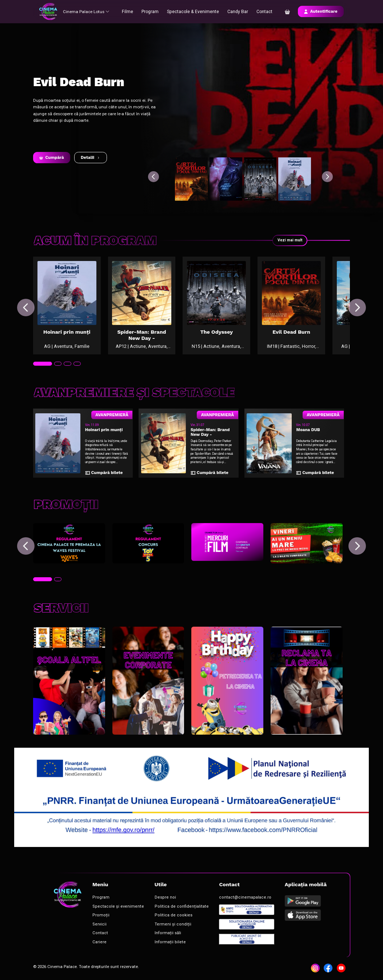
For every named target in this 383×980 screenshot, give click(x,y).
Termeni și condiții (158, 925)
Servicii (97, 925)
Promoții (97, 917)
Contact (262, 11)
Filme (130, 11)
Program (152, 11)
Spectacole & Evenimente (193, 11)
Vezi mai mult (289, 240)
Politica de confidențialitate (165, 908)
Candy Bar (236, 11)
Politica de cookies (158, 917)
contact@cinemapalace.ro (220, 900)
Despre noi (151, 900)
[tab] (42, 374)
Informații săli (154, 933)
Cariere (97, 941)
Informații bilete (155, 941)
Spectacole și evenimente (111, 908)
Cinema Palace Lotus (87, 11)
